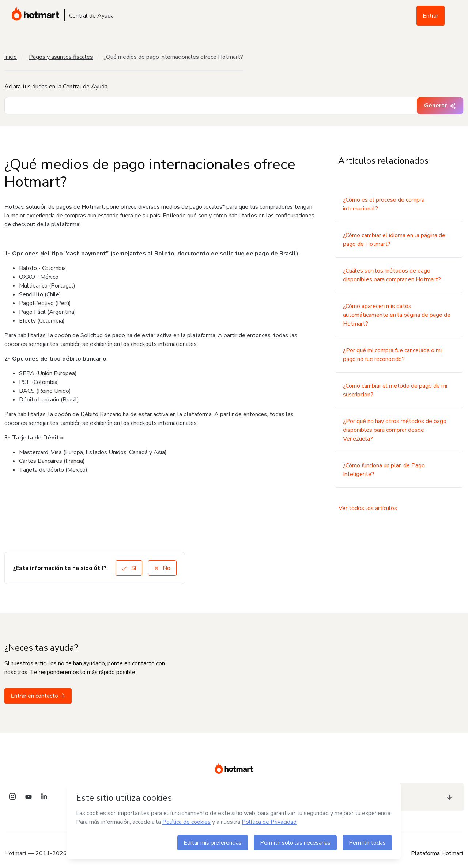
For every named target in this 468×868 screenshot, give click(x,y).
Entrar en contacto (38, 696)
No (162, 568)
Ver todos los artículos (368, 508)
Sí (129, 568)
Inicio (11, 57)
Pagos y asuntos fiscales (61, 57)
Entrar (431, 16)
